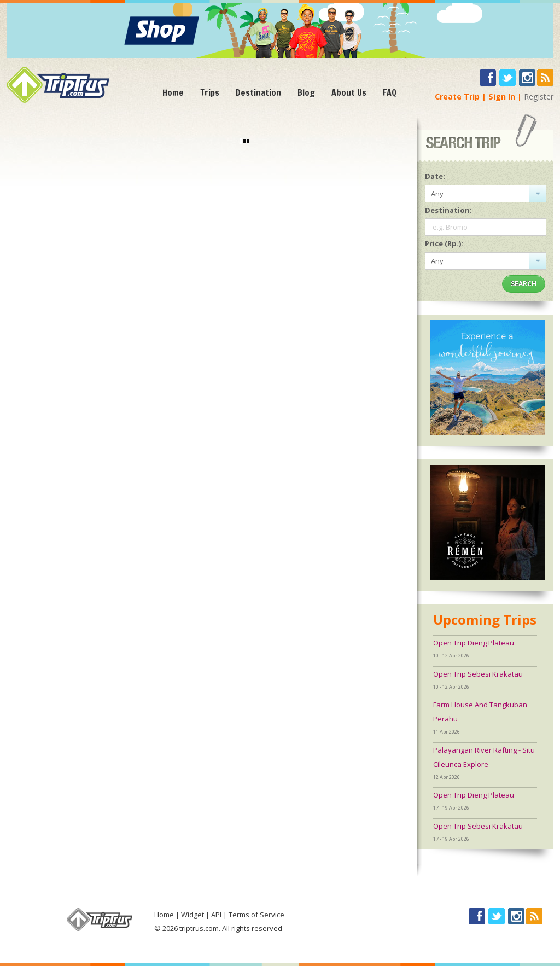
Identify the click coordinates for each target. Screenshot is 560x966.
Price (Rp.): (444, 243)
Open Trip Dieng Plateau (474, 643)
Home (173, 92)
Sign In (502, 97)
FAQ (390, 92)
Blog (306, 92)
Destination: (448, 210)
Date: (435, 176)
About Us (349, 92)
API (216, 915)
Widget (192, 915)
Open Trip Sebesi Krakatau (478, 674)
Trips (210, 92)
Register (539, 97)
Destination (258, 92)
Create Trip (457, 97)
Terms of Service (256, 915)
